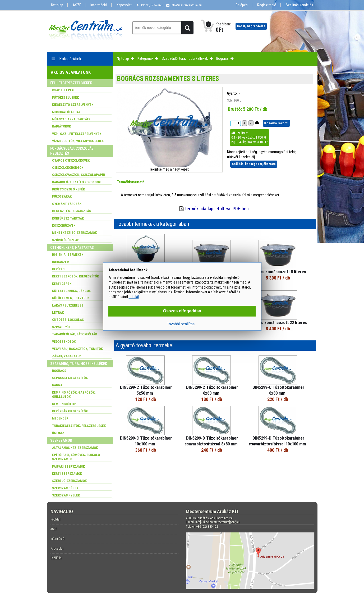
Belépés (242, 5)
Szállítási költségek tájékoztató (254, 164)
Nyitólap (57, 5)
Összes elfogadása (182, 311)
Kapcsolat (124, 5)
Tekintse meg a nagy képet (169, 169)
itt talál (134, 297)
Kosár (251, 26)
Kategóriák (145, 58)
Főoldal (55, 519)
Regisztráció (267, 5)
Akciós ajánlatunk (71, 72)
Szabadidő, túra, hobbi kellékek (185, 58)
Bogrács (222, 58)
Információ (99, 5)
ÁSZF (77, 5)
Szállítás (56, 558)
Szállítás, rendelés (300, 5)
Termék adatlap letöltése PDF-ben (217, 209)
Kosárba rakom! (276, 123)
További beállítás (181, 324)
